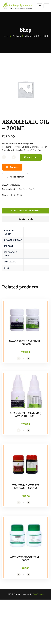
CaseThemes (39, 594)
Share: (5, 195)
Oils (34, 189)
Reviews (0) (26, 219)
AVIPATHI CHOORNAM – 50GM (26, 559)
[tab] (26, 211)
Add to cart (32, 157)
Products (17, 36)
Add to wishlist (17, 177)
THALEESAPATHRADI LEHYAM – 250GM (26, 487)
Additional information (26, 211)
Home (5, 36)
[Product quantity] (9, 157)
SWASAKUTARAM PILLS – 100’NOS (26, 343)
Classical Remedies (23, 189)
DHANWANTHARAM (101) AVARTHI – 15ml (26, 415)
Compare (14, 167)
